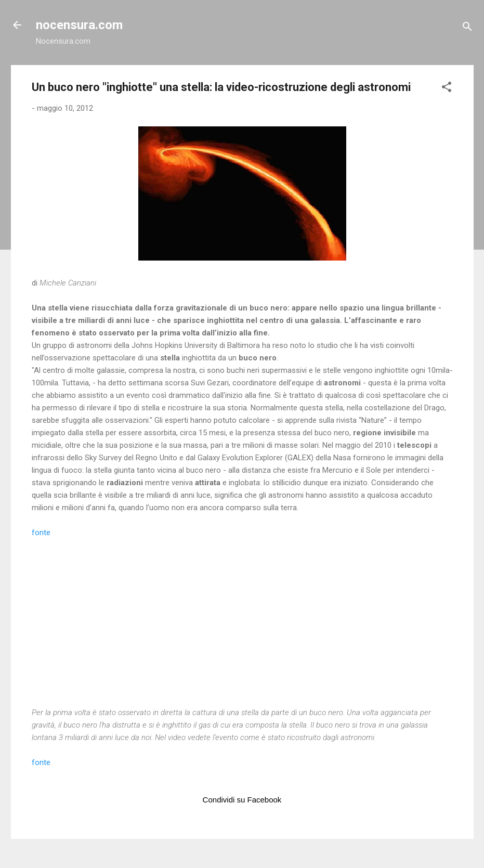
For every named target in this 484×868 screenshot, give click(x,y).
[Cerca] (467, 28)
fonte (41, 533)
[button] (447, 89)
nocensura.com (79, 25)
